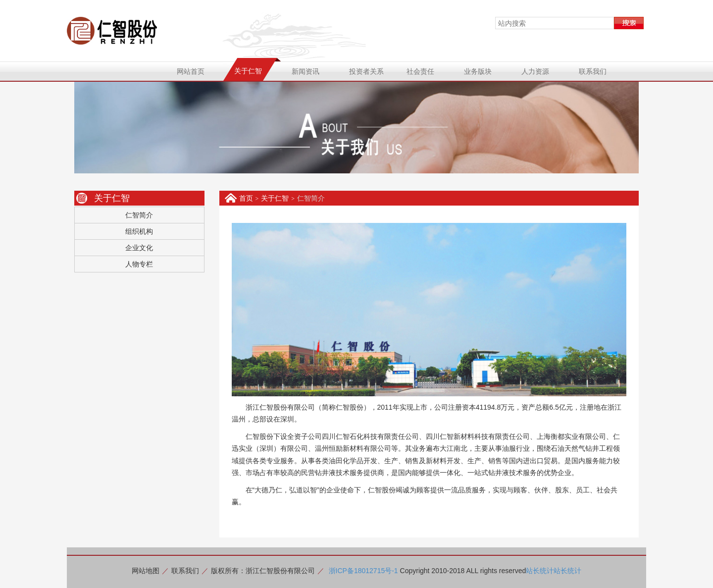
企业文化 (139, 248)
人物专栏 (139, 264)
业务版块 (478, 71)
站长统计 (540, 571)
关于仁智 (248, 71)
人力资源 (535, 71)
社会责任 (420, 71)
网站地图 (146, 571)
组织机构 (139, 231)
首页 (246, 198)
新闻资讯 (306, 71)
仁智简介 (139, 215)
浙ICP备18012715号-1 (363, 571)
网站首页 (191, 71)
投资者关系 (366, 71)
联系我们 (593, 71)
